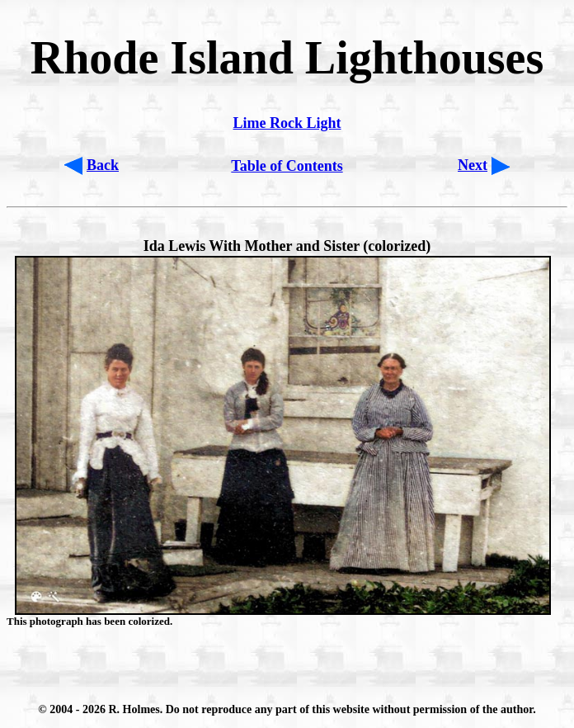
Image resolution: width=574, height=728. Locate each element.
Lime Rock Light (287, 123)
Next (473, 165)
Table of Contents (287, 166)
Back (103, 165)
